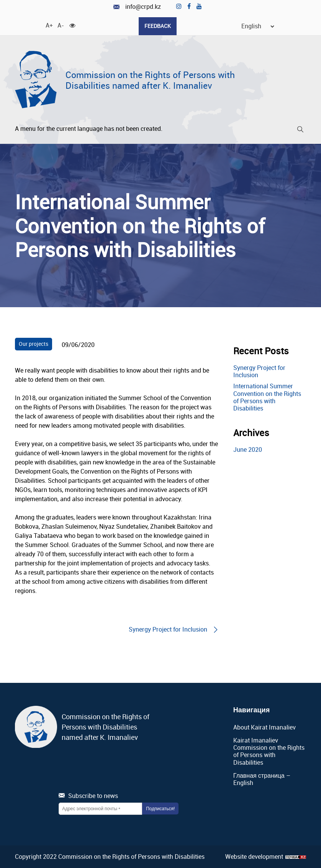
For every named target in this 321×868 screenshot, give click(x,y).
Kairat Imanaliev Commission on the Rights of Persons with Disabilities (269, 751)
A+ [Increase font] (49, 25)
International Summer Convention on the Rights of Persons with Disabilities (267, 397)
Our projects (34, 344)
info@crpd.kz (137, 7)
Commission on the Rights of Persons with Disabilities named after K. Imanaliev (150, 80)
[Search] (300, 131)
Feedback (158, 26)
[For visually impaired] (72, 25)
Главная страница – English (262, 779)
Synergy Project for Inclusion (259, 371)
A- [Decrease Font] (61, 25)
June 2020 (248, 449)
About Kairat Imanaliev (264, 727)
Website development (254, 857)
